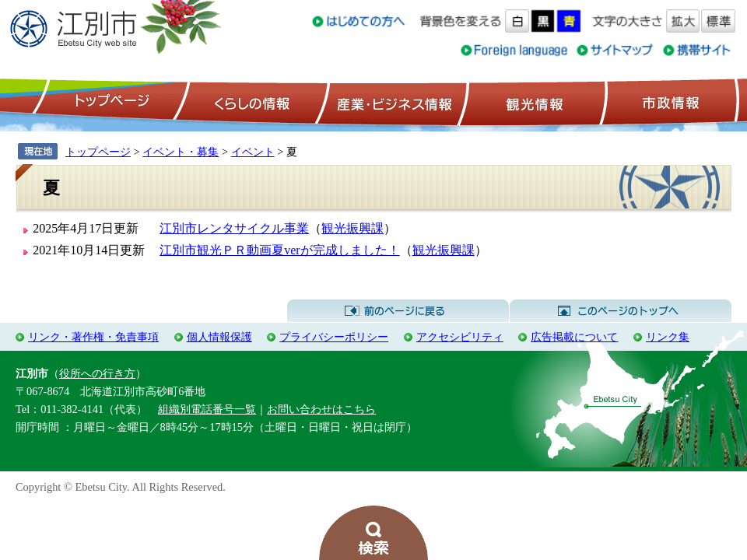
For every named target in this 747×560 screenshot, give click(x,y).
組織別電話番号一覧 (207, 409)
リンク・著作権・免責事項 (93, 337)
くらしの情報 (251, 102)
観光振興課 (352, 228)
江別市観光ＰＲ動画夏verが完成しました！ (279, 250)
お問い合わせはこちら (321, 409)
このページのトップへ (621, 311)
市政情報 (669, 102)
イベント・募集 (181, 152)
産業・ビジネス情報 (391, 102)
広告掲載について (574, 337)
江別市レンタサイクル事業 (234, 228)
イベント (253, 152)
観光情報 (533, 102)
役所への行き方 (97, 373)
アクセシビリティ (460, 337)
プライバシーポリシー (334, 337)
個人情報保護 (219, 337)
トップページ (110, 102)
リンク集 (668, 337)
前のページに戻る (398, 311)
